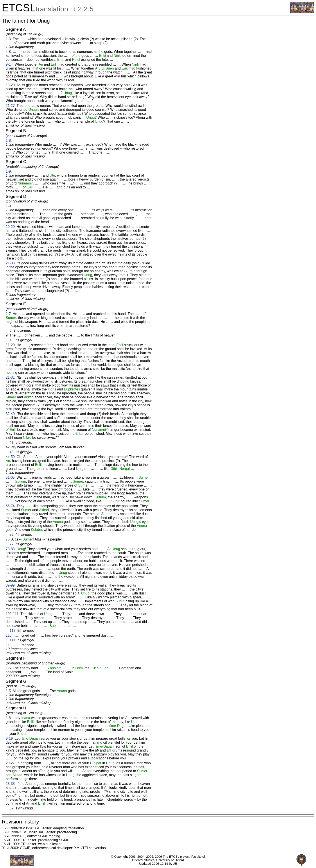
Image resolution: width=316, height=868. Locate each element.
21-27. (11, 106)
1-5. (9, 668)
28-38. (11, 784)
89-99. (11, 585)
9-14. (10, 64)
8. (11, 330)
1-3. (9, 39)
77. (12, 544)
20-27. (11, 763)
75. (12, 534)
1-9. (9, 171)
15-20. (11, 85)
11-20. (11, 345)
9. (7, 335)
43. (12, 452)
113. (9, 635)
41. (12, 442)
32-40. (11, 414)
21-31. (11, 377)
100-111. (13, 614)
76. (8, 539)
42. (8, 447)
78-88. (11, 549)
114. (13, 640)
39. (12, 808)
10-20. (11, 227)
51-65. (11, 477)
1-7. (9, 314)
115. (9, 645)
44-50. (11, 457)
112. (13, 631)
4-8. (9, 52)
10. (12, 340)
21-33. (11, 263)
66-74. (11, 506)
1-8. (9, 140)
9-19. (10, 738)
